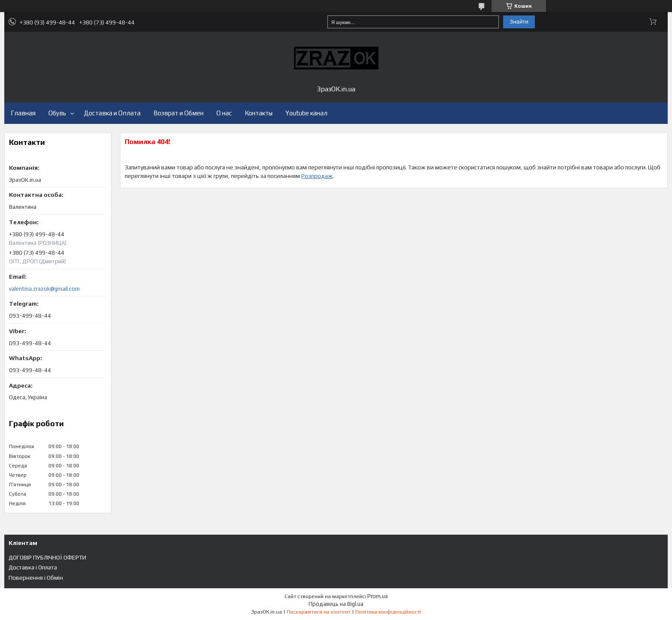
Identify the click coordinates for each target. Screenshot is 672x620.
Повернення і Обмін (36, 578)
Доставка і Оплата (33, 567)
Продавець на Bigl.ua (336, 604)
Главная (23, 113)
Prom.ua (378, 596)
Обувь (57, 113)
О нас (224, 113)
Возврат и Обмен (178, 113)
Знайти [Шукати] (519, 22)
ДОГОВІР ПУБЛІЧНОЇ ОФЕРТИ (47, 557)
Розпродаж (317, 176)
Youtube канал (306, 113)
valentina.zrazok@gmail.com (44, 289)
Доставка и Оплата (112, 113)
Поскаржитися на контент (319, 612)
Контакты (259, 113)
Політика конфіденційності (388, 612)
